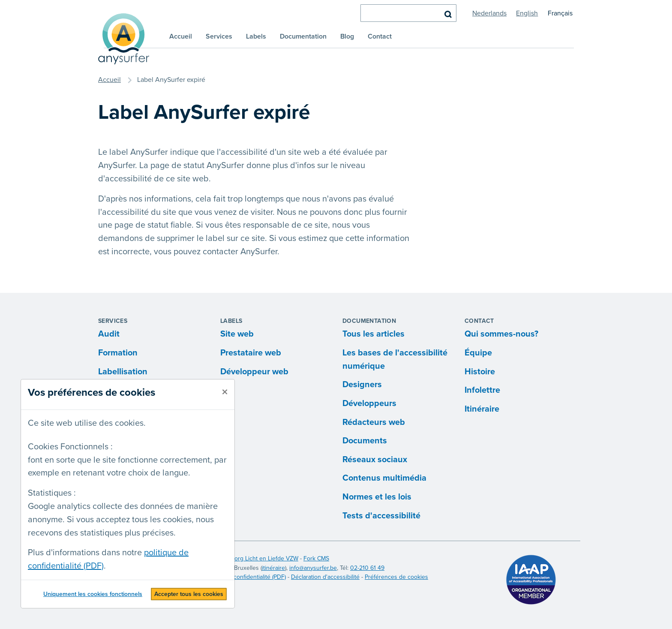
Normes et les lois (377, 497)
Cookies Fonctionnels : (70, 447)
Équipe (478, 353)
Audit (109, 334)
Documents (365, 441)
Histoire (480, 372)
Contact (380, 36)
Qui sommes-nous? (501, 334)
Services (219, 36)
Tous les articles (373, 334)
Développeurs (369, 403)
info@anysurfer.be (313, 568)
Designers (362, 385)
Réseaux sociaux (375, 460)
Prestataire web (251, 353)
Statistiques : (52, 493)
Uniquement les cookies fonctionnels (93, 594)
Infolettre (482, 390)
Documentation (303, 36)
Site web (237, 334)
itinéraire (273, 568)
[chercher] (408, 13)
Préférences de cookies (396, 577)
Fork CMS (316, 558)
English (527, 13)
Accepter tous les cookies (189, 594)
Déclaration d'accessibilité (325, 577)
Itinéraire (482, 409)
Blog (347, 36)
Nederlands (489, 13)
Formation (118, 353)
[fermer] (225, 392)
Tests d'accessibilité (381, 516)
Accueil (181, 36)
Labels (256, 36)
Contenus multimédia (384, 478)
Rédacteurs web (374, 422)
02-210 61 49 (367, 568)
